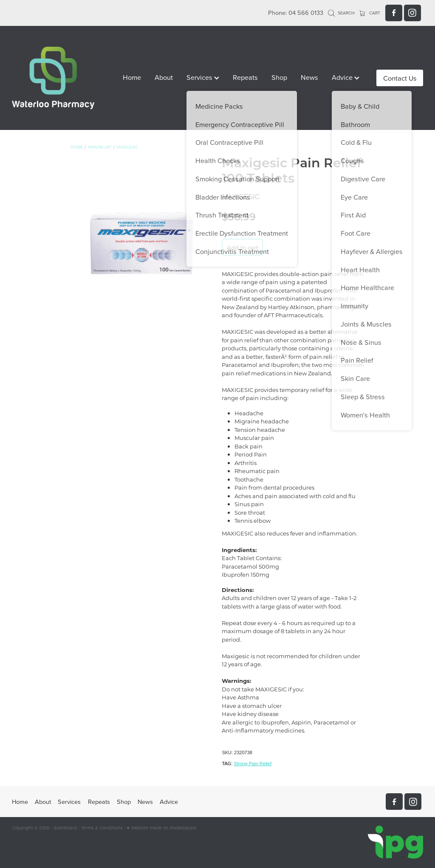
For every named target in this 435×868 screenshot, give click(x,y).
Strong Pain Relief (253, 764)
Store (77, 147)
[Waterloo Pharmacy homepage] (53, 78)
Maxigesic (127, 147)
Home (132, 77)
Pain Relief (100, 147)
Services (203, 77)
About (164, 77)
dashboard (65, 828)
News (309, 77)
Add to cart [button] (243, 247)
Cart (370, 13)
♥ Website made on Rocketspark (162, 828)
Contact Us (400, 78)
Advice (346, 77)
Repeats (245, 77)
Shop (279, 77)
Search (341, 13)
